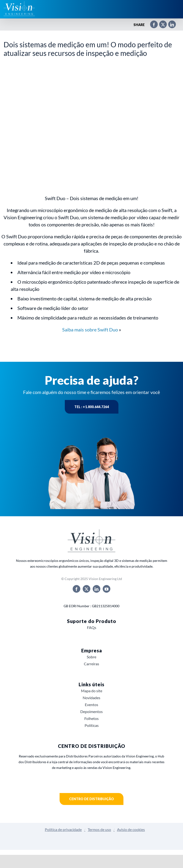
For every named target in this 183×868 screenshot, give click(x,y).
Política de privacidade (63, 829)
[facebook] (76, 589)
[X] (161, 25)
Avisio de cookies (131, 829)
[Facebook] (152, 25)
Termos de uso (99, 829)
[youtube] (107, 589)
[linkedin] (97, 589)
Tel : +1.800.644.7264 (92, 407)
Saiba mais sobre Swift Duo (90, 330)
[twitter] (86, 589)
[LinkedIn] (170, 25)
